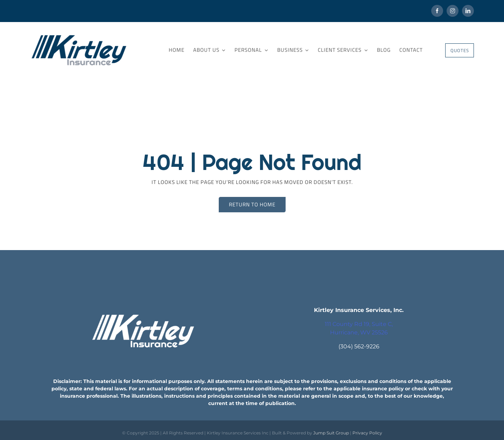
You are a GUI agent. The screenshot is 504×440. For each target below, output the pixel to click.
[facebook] (437, 11)
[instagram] (453, 11)
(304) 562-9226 (359, 346)
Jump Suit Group (331, 433)
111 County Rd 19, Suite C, (359, 324)
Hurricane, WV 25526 (359, 332)
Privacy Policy (367, 433)
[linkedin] (468, 11)
